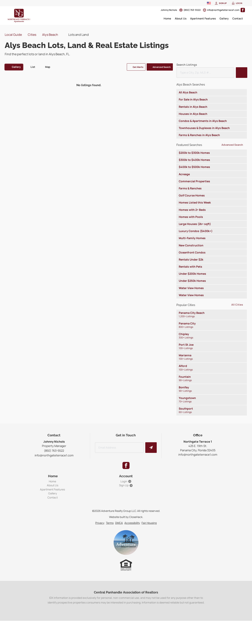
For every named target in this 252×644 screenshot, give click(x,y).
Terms (110, 523)
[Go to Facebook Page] (243, 10)
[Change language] (209, 3)
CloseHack (136, 517)
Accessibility (132, 523)
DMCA (119, 523)
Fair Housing (149, 523)
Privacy (100, 523)
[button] (136, 67)
